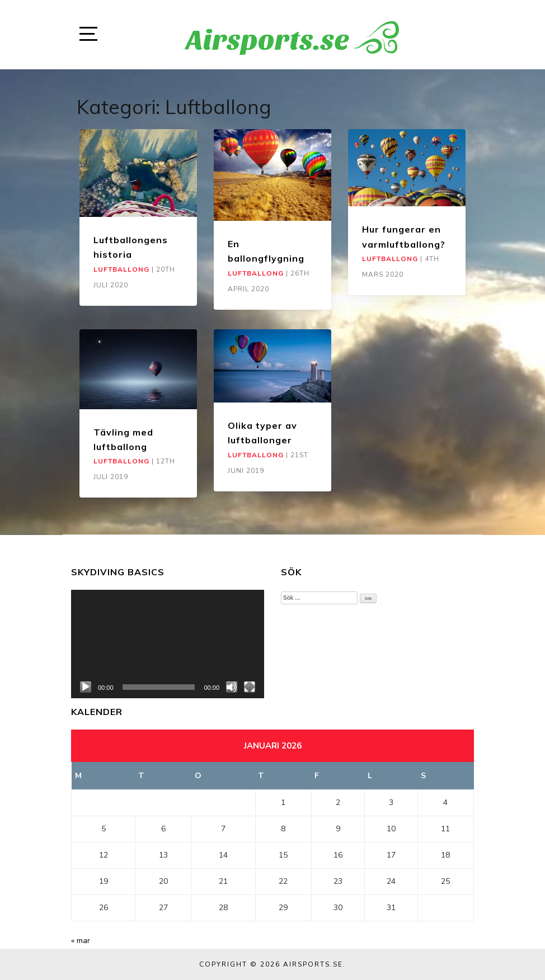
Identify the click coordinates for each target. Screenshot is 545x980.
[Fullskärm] (250, 687)
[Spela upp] (86, 687)
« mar (81, 941)
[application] (168, 644)
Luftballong (121, 269)
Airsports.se (313, 964)
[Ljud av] (232, 687)
